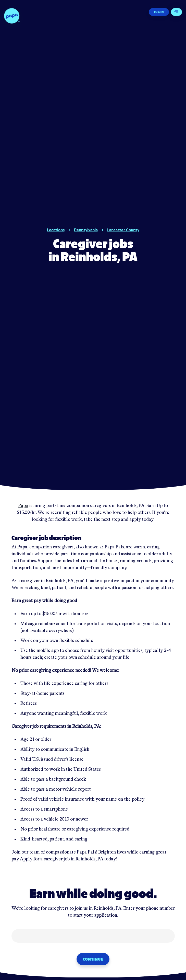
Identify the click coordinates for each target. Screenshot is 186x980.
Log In (159, 12)
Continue (93, 959)
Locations (56, 230)
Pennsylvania (86, 230)
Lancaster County (123, 230)
